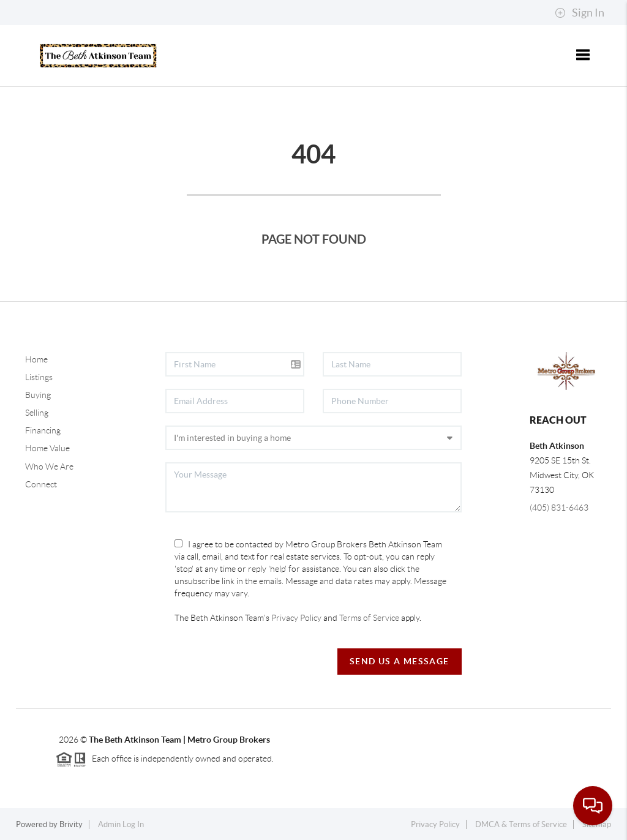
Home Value (47, 448)
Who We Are (49, 467)
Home (36, 359)
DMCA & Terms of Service (521, 824)
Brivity (71, 824)
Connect (41, 484)
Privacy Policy (296, 618)
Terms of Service (369, 618)
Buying (38, 395)
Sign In (580, 13)
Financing (43, 430)
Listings (39, 377)
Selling (37, 413)
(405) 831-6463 (559, 508)
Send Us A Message (400, 661)
